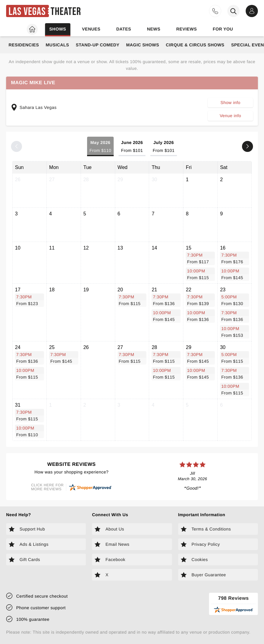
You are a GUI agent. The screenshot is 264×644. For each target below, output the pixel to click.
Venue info (230, 116)
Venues (91, 29)
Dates (124, 29)
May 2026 (100, 147)
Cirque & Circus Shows (195, 45)
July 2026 (164, 147)
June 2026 (132, 147)
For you (223, 29)
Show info (230, 103)
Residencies (24, 45)
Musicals (57, 45)
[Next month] (248, 146)
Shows (58, 29)
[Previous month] (16, 146)
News (154, 29)
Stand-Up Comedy (98, 45)
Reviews (187, 29)
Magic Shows (143, 45)
